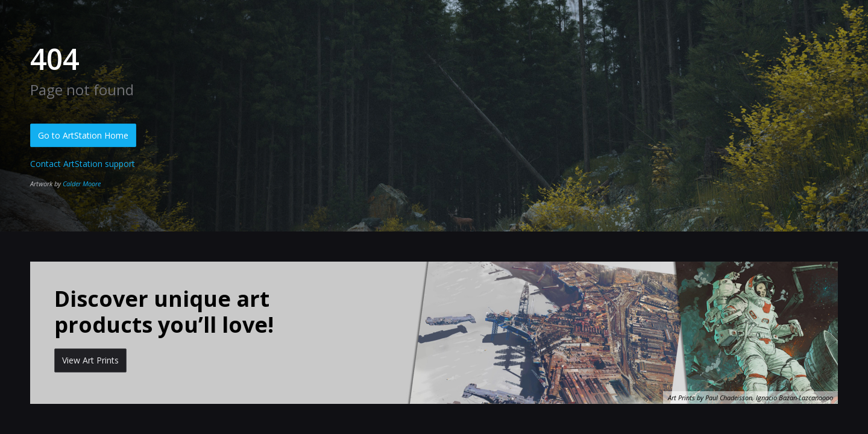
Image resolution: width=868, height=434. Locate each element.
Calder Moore (82, 184)
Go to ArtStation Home (83, 135)
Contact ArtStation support (83, 164)
